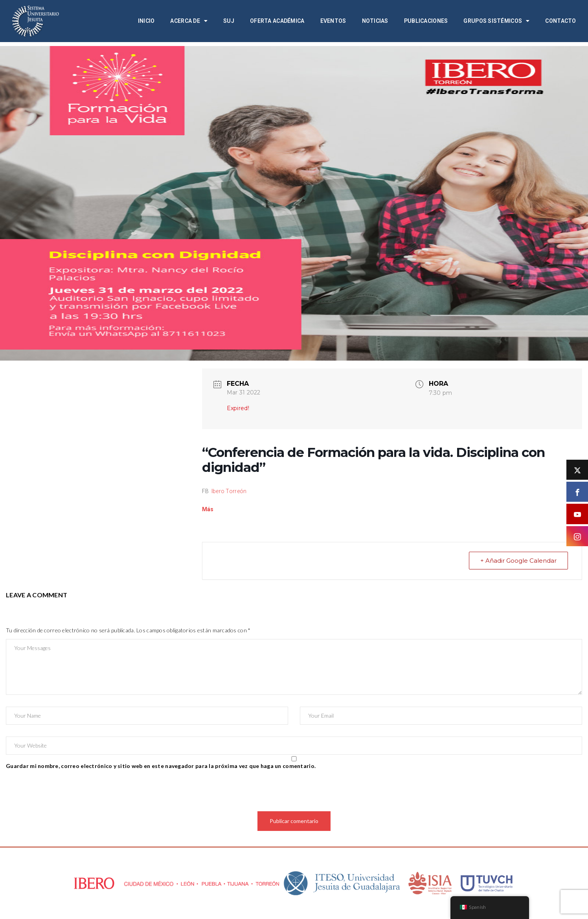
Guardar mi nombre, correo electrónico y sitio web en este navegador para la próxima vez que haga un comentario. (161, 766)
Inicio (146, 21)
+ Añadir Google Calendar (518, 561)
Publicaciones (426, 21)
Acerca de (189, 21)
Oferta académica (277, 21)
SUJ (229, 21)
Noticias (375, 21)
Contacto (560, 21)
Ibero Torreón (229, 491)
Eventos (333, 21)
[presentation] (66, 792)
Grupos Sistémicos (496, 21)
